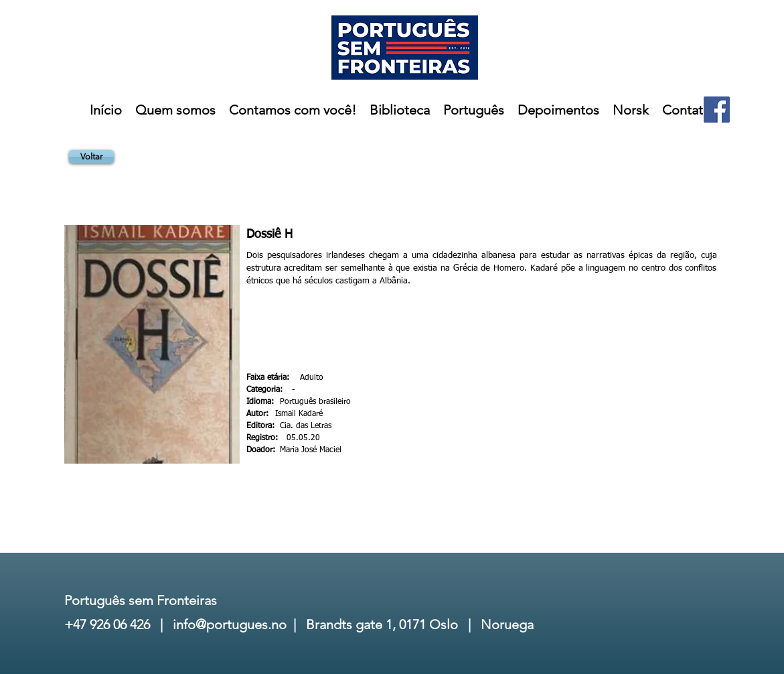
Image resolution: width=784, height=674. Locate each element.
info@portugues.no (230, 624)
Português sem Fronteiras (141, 600)
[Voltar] (91, 157)
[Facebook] (717, 110)
